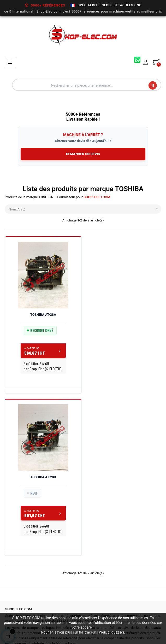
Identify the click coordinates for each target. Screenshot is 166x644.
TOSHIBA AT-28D (123, 315)
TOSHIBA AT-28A (43, 315)
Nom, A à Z (85, 209)
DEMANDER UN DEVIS (83, 154)
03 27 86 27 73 (21, 567)
